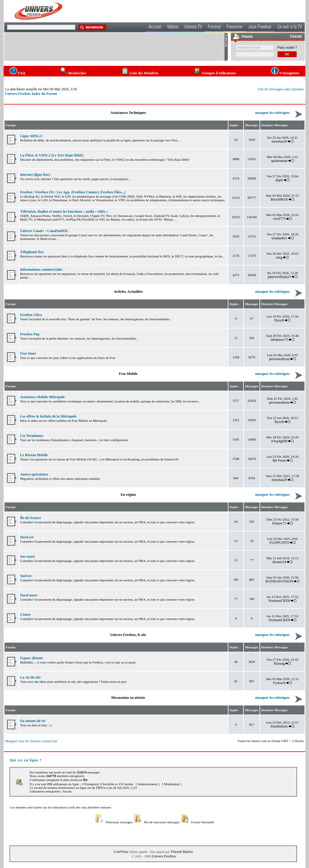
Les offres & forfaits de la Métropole (48, 416)
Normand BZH (279, 601)
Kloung (280, 663)
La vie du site (30, 677)
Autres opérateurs (34, 474)
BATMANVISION (279, 581)
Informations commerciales (41, 269)
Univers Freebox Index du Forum (31, 94)
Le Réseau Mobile (34, 455)
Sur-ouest (27, 557)
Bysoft (279, 320)
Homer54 (279, 562)
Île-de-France (30, 518)
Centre (25, 615)
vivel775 (279, 219)
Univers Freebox (164, 856)
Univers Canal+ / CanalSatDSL (44, 231)
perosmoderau (279, 359)
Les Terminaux (32, 436)
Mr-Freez (279, 460)
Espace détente (31, 658)
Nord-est (27, 537)
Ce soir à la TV (290, 27)
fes (85, 780)
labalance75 (279, 340)
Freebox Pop (30, 334)
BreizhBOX (279, 199)
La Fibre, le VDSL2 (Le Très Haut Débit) (52, 155)
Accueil (155, 27)
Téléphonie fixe (32, 252)
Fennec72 (279, 523)
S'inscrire (296, 37)
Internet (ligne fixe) (35, 175)
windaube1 (279, 238)
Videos (173, 27)
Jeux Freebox (260, 27)
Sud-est (26, 576)
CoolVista (121, 852)
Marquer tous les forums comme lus (31, 741)
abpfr (279, 180)
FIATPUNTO (279, 543)
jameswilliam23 (279, 277)
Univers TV (193, 27)
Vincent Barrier (182, 852)
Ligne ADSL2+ (32, 136)
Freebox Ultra (31, 315)
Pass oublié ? (287, 47)
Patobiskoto (279, 726)
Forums (214, 27)
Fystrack (279, 683)
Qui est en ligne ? (26, 760)
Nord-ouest (29, 595)
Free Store (28, 353)
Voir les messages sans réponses (281, 89)
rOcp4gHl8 (279, 441)
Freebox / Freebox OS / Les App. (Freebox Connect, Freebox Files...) (73, 192)
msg (279, 257)
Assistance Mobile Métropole (42, 397)
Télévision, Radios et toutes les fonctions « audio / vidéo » (64, 211)
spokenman (279, 161)
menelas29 (279, 141)
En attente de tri (33, 721)
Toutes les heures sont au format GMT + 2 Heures (271, 741)
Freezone (234, 27)
